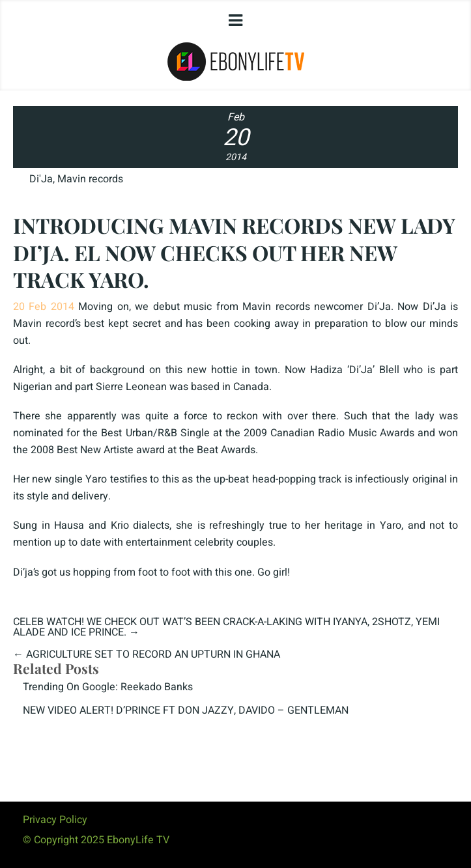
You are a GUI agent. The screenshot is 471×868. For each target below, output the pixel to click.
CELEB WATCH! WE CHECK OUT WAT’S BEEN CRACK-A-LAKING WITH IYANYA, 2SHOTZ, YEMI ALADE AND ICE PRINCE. (226, 627)
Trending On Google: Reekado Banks (108, 687)
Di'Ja (41, 179)
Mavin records (90, 179)
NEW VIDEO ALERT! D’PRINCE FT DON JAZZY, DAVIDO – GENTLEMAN (186, 710)
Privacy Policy (55, 820)
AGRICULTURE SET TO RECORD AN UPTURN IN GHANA (153, 654)
